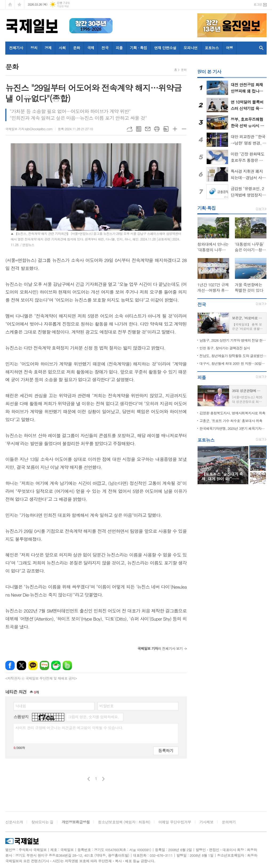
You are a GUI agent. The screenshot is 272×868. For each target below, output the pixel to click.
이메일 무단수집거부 (175, 822)
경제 (48, 48)
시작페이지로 (10, 5)
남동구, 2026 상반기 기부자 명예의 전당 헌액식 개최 (233, 340)
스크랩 (166, 129)
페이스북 (10, 665)
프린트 (157, 129)
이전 (89, 779)
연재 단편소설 (165, 48)
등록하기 (166, 750)
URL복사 (130, 129)
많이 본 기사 (209, 72)
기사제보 (207, 822)
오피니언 (191, 48)
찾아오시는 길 (42, 822)
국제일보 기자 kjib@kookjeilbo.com (29, 129)
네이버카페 (56, 665)
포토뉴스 (212, 48)
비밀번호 (107, 706)
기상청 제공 (63, 6)
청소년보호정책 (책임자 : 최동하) (124, 822)
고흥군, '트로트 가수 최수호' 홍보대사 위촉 (231, 421)
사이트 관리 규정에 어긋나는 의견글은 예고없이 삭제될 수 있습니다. (69, 728)
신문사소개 (14, 822)
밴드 (67, 665)
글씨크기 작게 (184, 129)
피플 (119, 48)
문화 (77, 48)
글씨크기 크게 (175, 129)
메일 (148, 129)
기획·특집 (207, 208)
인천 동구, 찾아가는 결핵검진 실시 (225, 348)
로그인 (258, 4)
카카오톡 (33, 665)
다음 (103, 779)
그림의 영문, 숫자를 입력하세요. (93, 717)
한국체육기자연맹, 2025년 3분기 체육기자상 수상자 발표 (233, 428)
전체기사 (16, 48)
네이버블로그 (44, 665)
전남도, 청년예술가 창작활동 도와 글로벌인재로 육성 (233, 356)
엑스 (21, 665)
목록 (139, 129)
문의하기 (229, 822)
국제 (91, 48)
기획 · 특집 (138, 48)
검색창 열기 (261, 48)
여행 (229, 48)
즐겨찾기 (19, 5)
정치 (34, 48)
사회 (62, 48)
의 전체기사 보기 (160, 648)
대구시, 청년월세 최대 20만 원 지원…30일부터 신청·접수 (233, 363)
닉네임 (21, 706)
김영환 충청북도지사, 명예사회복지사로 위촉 (232, 413)
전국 (105, 48)
